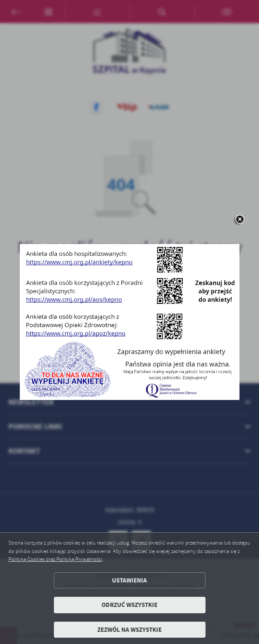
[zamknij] (240, 220)
